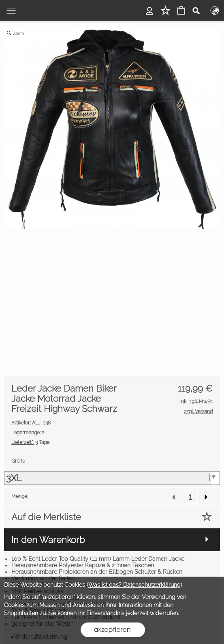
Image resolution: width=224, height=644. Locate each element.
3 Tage (30, 442)
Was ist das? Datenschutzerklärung (134, 585)
